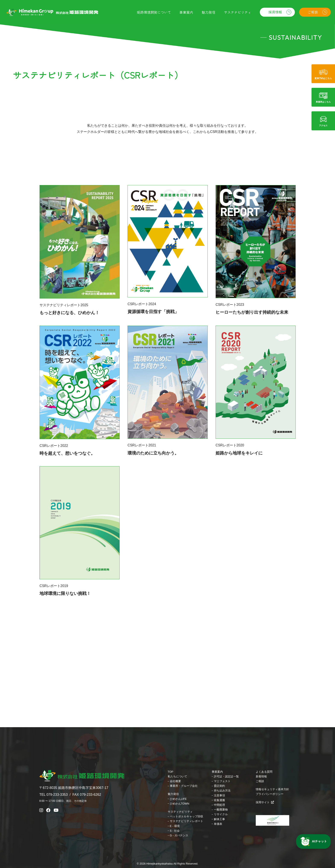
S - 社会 (175, 831)
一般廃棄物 (221, 810)
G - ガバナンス (179, 835)
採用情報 (275, 12)
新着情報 (261, 776)
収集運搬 (219, 800)
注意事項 (219, 795)
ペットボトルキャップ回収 (187, 816)
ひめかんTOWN (180, 804)
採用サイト (265, 802)
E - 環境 (175, 826)
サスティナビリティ (180, 812)
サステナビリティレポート (187, 821)
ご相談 (313, 12)
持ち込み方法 (222, 791)
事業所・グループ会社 (184, 786)
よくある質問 (264, 772)
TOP (171, 772)
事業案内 (217, 772)
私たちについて (177, 776)
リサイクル (221, 814)
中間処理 (219, 805)
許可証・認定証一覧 (226, 776)
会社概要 (175, 781)
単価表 (218, 824)
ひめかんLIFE (178, 799)
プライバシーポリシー (270, 794)
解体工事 (219, 819)
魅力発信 (173, 794)
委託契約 (219, 786)
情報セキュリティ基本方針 (272, 789)
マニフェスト (222, 781)
